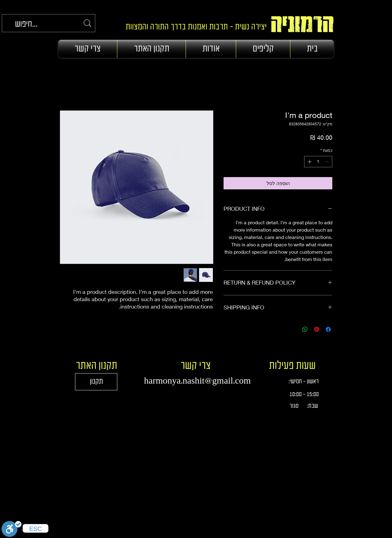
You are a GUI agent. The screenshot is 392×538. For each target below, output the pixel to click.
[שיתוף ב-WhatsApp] (305, 329)
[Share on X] (293, 329)
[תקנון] (96, 382)
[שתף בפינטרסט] (317, 329)
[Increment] (309, 162)
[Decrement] (328, 162)
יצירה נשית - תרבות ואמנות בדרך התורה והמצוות (194, 27)
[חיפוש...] (47, 24)
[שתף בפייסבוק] (328, 329)
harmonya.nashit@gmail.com (197, 381)
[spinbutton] (318, 162)
